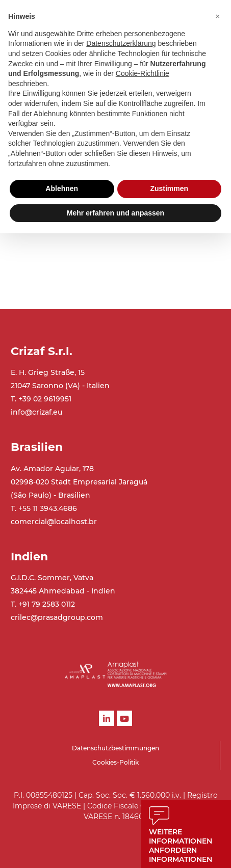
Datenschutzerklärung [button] (121, 43)
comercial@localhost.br (54, 522)
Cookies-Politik (116, 762)
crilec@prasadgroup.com (57, 617)
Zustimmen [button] (169, 188)
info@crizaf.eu (36, 412)
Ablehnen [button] (62, 188)
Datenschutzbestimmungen (116, 748)
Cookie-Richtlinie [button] (143, 73)
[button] (218, 16)
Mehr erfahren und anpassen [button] (116, 213)
